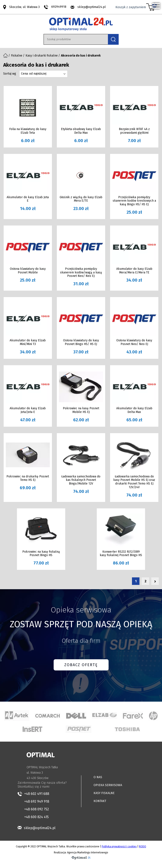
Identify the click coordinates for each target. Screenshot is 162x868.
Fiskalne (17, 56)
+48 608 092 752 (37, 809)
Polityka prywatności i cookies (119, 847)
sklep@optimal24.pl (92, 7)
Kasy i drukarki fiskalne (42, 56)
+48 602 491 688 (37, 794)
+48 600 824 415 (36, 817)
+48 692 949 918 (37, 801)
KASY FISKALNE (104, 793)
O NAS (98, 777)
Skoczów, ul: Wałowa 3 (24, 7)
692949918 (59, 7)
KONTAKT (100, 801)
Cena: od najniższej (34, 74)
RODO (143, 847)
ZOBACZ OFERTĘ (81, 665)
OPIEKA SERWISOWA (108, 785)
